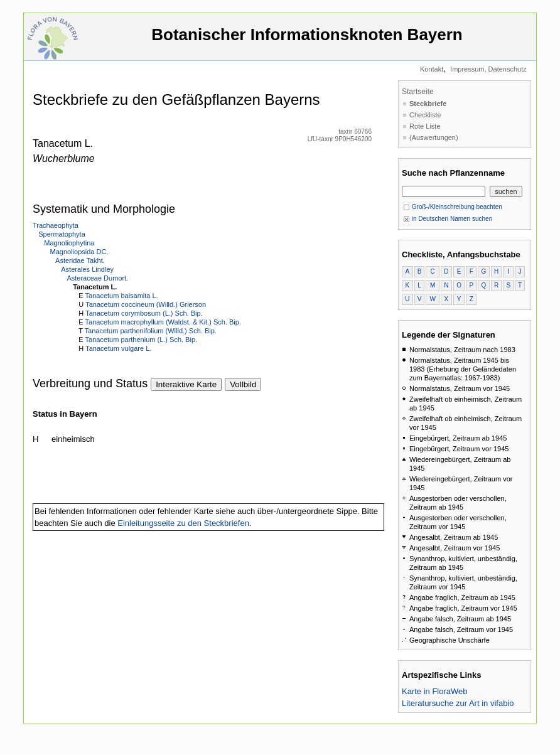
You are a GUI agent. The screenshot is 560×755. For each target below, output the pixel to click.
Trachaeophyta (56, 225)
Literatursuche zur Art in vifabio (458, 703)
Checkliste (425, 115)
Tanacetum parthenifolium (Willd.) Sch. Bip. (151, 331)
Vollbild (243, 384)
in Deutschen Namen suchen (448, 219)
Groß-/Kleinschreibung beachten (453, 207)
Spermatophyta (62, 234)
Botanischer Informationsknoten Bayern (307, 40)
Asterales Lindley (87, 269)
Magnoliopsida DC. (79, 252)
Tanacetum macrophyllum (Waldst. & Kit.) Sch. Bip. (163, 322)
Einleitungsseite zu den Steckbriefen (183, 523)
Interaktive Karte (186, 384)
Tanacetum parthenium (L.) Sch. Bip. (142, 340)
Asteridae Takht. (80, 260)
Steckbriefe (428, 104)
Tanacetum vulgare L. (118, 348)
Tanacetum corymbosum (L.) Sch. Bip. (144, 313)
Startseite (418, 92)
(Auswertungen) (434, 137)
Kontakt (432, 69)
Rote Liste (425, 126)
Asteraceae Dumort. (97, 278)
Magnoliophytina (69, 243)
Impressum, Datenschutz (488, 69)
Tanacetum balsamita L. (122, 296)
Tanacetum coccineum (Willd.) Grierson (146, 304)
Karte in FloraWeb (435, 691)
